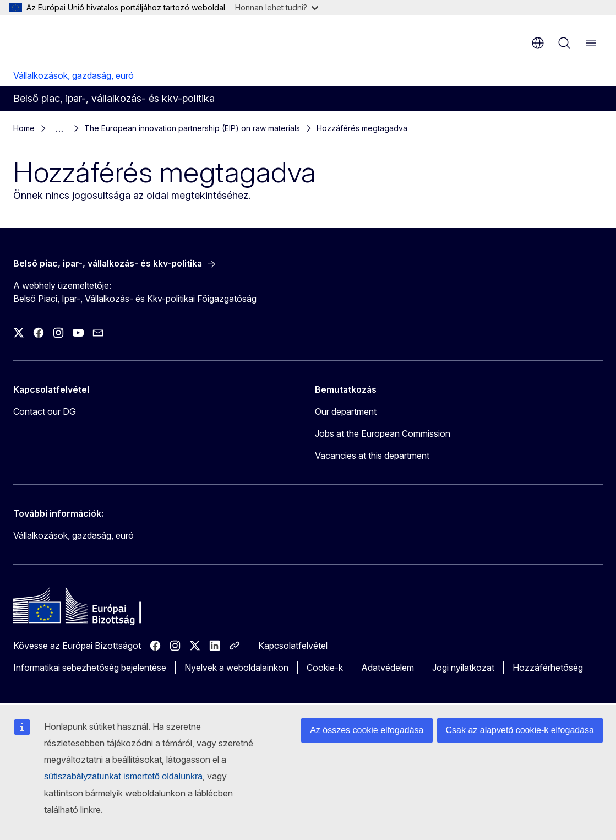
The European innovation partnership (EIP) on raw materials (192, 128)
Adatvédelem (388, 668)
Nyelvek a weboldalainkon (236, 668)
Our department (346, 411)
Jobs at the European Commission (383, 433)
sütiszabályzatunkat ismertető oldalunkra (123, 776)
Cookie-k (325, 668)
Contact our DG (45, 411)
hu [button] (538, 43)
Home (24, 128)
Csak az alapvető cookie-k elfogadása (520, 730)
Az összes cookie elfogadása (367, 730)
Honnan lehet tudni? (277, 7)
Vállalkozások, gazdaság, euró (73, 75)
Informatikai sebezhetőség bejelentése (90, 668)
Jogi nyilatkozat (463, 668)
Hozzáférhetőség (548, 668)
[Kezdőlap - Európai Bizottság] (80, 39)
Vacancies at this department (372, 456)
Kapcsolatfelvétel (293, 646)
